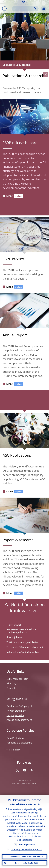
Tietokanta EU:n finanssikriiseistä (25, 647)
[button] (44, 3)
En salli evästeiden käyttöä (27, 863)
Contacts (11, 688)
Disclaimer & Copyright (19, 706)
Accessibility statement (19, 720)
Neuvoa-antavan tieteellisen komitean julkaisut (22, 631)
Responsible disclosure (19, 743)
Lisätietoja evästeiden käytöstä (26, 849)
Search (35, 9)
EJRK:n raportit (14, 625)
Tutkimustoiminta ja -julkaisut (23, 642)
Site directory (15, 750)
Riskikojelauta (14, 637)
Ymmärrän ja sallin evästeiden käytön (27, 857)
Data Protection (15, 738)
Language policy (15, 715)
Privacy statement (16, 711)
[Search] (23, 9)
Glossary (11, 683)
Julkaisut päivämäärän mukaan (23, 652)
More (10, 196)
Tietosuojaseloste (26, 845)
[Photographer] (47, 58)
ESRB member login (17, 679)
